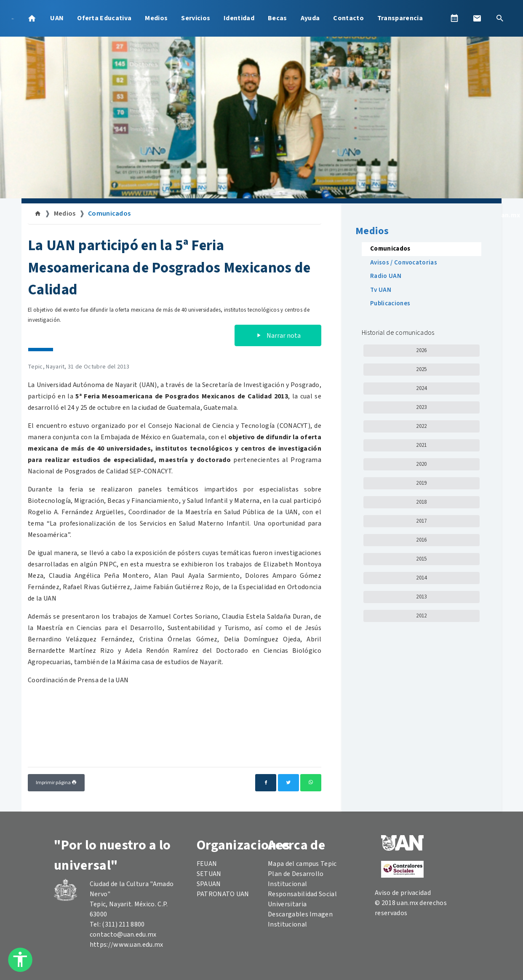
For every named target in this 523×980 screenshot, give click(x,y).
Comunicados (109, 214)
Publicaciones (390, 303)
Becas (278, 18)
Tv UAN (381, 290)
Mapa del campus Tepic (302, 864)
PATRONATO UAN (223, 894)
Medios (156, 18)
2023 (421, 407)
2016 (421, 540)
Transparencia (400, 18)
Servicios (196, 18)
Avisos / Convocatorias (404, 263)
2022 (421, 426)
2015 (421, 559)
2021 (421, 445)
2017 (421, 521)
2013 (421, 597)
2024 (421, 388)
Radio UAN (386, 276)
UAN (57, 18)
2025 (421, 369)
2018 (421, 502)
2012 (421, 616)
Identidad (239, 18)
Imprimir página (56, 783)
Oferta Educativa (104, 18)
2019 (421, 483)
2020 (421, 464)
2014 (421, 578)
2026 (421, 350)
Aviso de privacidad (403, 893)
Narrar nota (278, 336)
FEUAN (207, 864)
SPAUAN (209, 884)
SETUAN (209, 874)
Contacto (348, 18)
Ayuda (310, 18)
